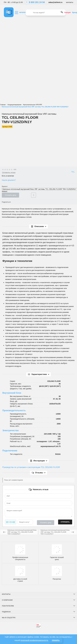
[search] (46, 13)
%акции (67, 12)
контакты (70, 2)
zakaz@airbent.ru (55, 2)
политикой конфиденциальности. (35, 640)
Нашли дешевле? (9, 180)
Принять (56, 640)
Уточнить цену (10, 195)
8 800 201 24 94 (36, 2)
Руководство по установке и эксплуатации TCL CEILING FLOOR (31, 467)
